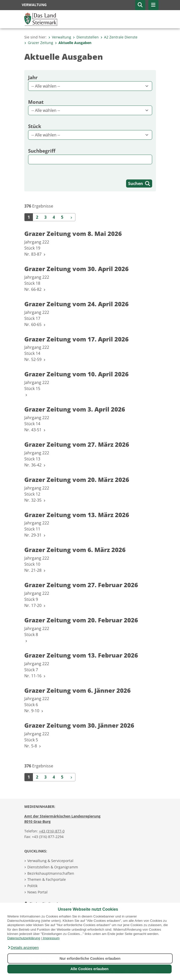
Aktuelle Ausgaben (73, 43)
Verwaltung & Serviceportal (50, 861)
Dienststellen (86, 37)
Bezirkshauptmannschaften (51, 873)
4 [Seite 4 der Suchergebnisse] (54, 217)
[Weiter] (71, 217)
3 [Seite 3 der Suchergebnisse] (45, 217)
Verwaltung (60, 37)
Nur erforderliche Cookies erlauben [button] (90, 958)
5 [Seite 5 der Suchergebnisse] (62, 217)
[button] (23, 948)
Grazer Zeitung (39, 43)
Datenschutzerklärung (24, 938)
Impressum (51, 938)
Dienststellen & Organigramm (53, 867)
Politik (32, 886)
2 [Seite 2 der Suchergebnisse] (37, 217)
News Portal (37, 892)
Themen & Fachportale (47, 879)
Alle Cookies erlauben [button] (89, 969)
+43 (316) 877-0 (52, 831)
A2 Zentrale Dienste (119, 37)
